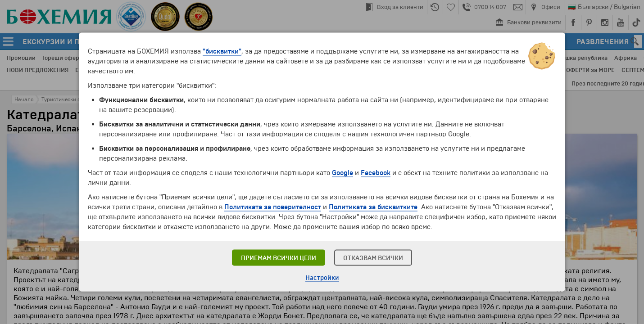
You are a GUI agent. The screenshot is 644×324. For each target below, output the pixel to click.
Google (342, 173)
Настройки (322, 278)
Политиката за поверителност (273, 207)
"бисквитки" (222, 51)
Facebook (376, 173)
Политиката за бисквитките (373, 207)
